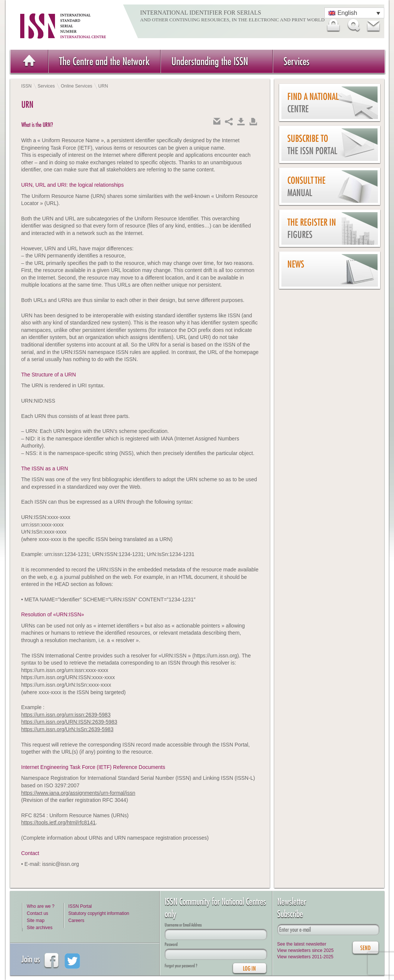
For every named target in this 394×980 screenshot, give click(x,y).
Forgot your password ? (181, 966)
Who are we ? (41, 906)
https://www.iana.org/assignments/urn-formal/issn (78, 793)
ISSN (27, 86)
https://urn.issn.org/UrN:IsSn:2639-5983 (68, 729)
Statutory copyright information (99, 913)
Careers (77, 921)
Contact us (38, 913)
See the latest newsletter (302, 944)
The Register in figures (312, 228)
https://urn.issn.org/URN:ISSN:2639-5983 (69, 722)
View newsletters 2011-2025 (306, 957)
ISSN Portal (80, 906)
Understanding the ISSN (210, 61)
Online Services (77, 86)
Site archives (40, 928)
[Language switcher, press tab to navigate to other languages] (354, 13)
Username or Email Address (183, 925)
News (296, 264)
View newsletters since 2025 (306, 950)
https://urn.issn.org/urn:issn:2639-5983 (66, 715)
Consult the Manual (306, 187)
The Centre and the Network (104, 61)
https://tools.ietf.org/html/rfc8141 (59, 822)
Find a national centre (313, 103)
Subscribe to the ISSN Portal (312, 145)
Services (297, 61)
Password (171, 944)
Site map (36, 921)
